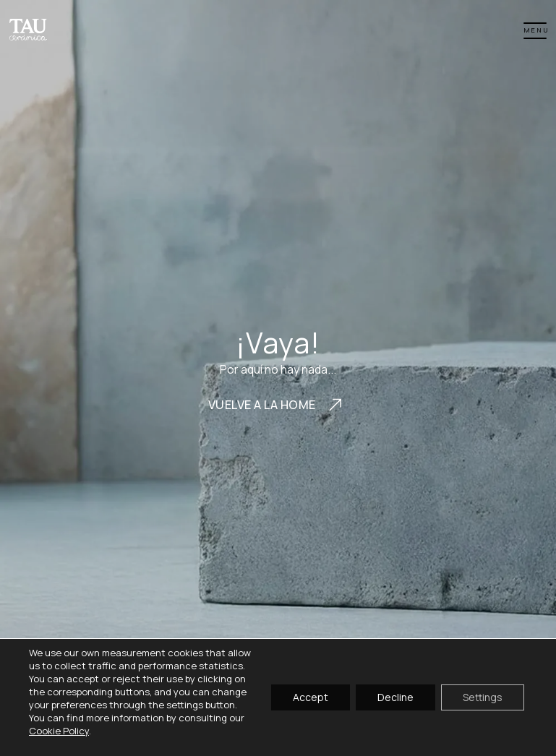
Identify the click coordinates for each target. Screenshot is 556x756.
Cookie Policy (59, 731)
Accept (311, 697)
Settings (483, 697)
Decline (395, 697)
